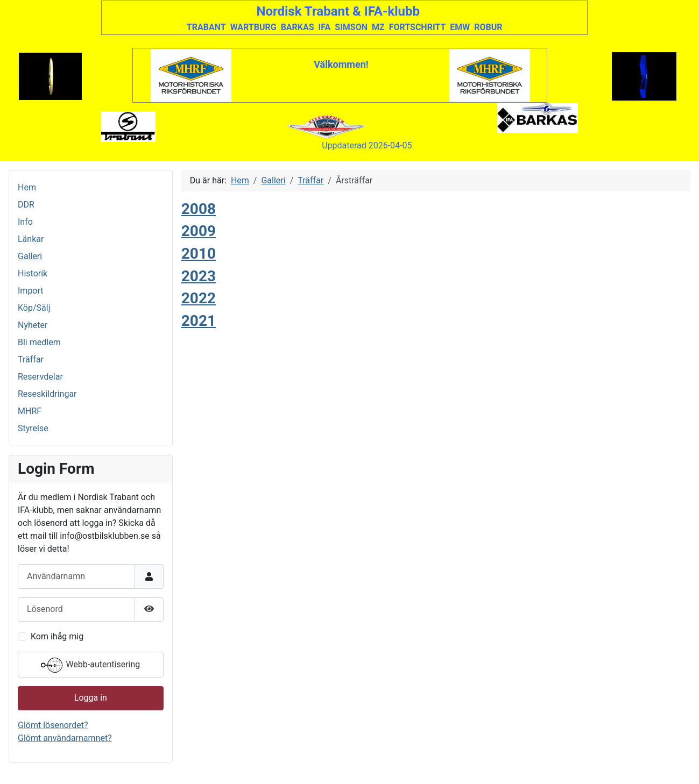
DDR (26, 205)
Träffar (31, 359)
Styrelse (33, 428)
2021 (199, 321)
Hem (27, 187)
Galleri (30, 256)
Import (31, 291)
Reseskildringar (47, 394)
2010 (199, 254)
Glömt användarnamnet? (65, 738)
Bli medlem (39, 342)
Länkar (31, 239)
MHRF (30, 411)
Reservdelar (40, 377)
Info (25, 222)
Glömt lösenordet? (53, 725)
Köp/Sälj (34, 308)
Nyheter (33, 325)
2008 (199, 209)
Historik (33, 273)
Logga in (91, 698)
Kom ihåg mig (57, 636)
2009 (199, 231)
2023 (199, 276)
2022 (199, 298)
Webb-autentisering (90, 665)
